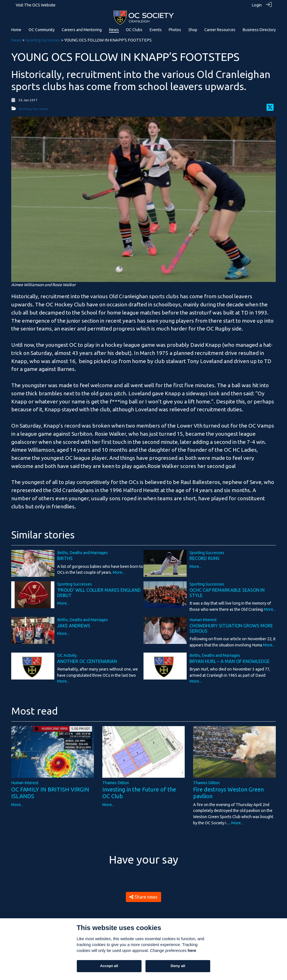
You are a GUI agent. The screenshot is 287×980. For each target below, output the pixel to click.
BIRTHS (65, 558)
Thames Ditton (116, 782)
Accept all (109, 966)
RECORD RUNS (204, 558)
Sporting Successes (43, 40)
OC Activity (67, 655)
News (16, 40)
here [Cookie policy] (192, 951)
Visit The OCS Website (36, 5)
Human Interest (203, 620)
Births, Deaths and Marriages (83, 552)
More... (119, 572)
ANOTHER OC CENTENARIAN (87, 661)
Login (257, 5)
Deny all (178, 966)
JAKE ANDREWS (74, 625)
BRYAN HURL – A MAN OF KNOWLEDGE (230, 661)
